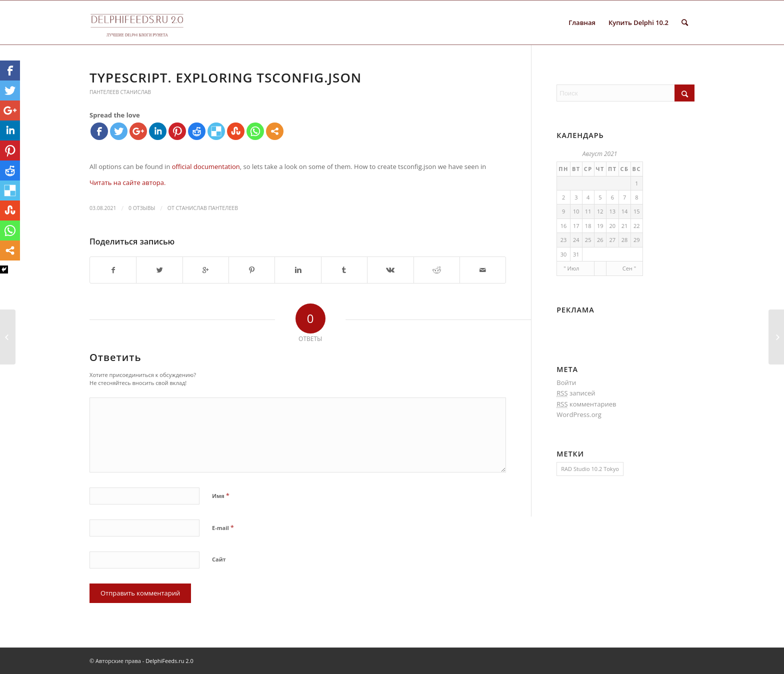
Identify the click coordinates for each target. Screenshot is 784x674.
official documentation (206, 166)
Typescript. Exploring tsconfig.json (225, 77)
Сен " (629, 268)
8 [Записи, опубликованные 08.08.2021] (636, 197)
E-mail (223, 527)
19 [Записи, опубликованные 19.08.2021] (600, 226)
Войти (566, 382)
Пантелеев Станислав (120, 92)
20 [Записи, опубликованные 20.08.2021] (612, 226)
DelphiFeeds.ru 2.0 (169, 661)
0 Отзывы (142, 208)
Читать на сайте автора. (127, 182)
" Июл (571, 268)
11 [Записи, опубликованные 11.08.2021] (588, 211)
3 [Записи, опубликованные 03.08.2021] (576, 197)
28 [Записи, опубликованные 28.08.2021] (625, 240)
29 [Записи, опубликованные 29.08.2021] (637, 240)
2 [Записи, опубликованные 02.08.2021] (563, 197)
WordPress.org (579, 414)
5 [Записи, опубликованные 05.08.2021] (600, 197)
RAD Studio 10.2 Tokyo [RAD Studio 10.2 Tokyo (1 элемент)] (590, 469)
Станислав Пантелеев (207, 208)
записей (576, 393)
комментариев (586, 404)
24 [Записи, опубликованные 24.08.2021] (576, 240)
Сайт (219, 559)
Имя (221, 495)
